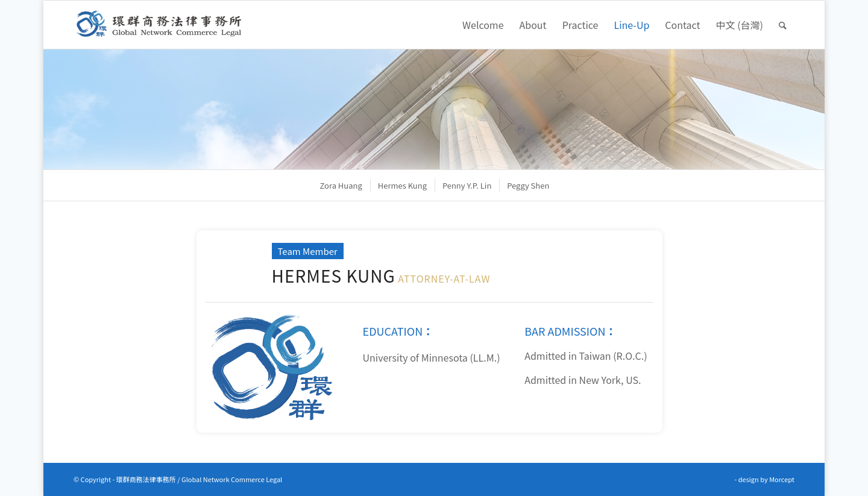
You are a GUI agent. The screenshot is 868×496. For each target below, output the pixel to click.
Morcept (782, 479)
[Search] (783, 25)
